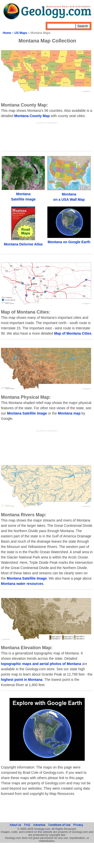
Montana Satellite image (27, 413)
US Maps (21, 33)
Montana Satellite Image (27, 578)
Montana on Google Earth (69, 242)
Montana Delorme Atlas (23, 244)
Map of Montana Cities (73, 333)
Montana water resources (22, 584)
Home (7, 33)
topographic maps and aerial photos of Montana (41, 664)
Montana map (69, 413)
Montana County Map (32, 116)
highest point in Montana (22, 680)
